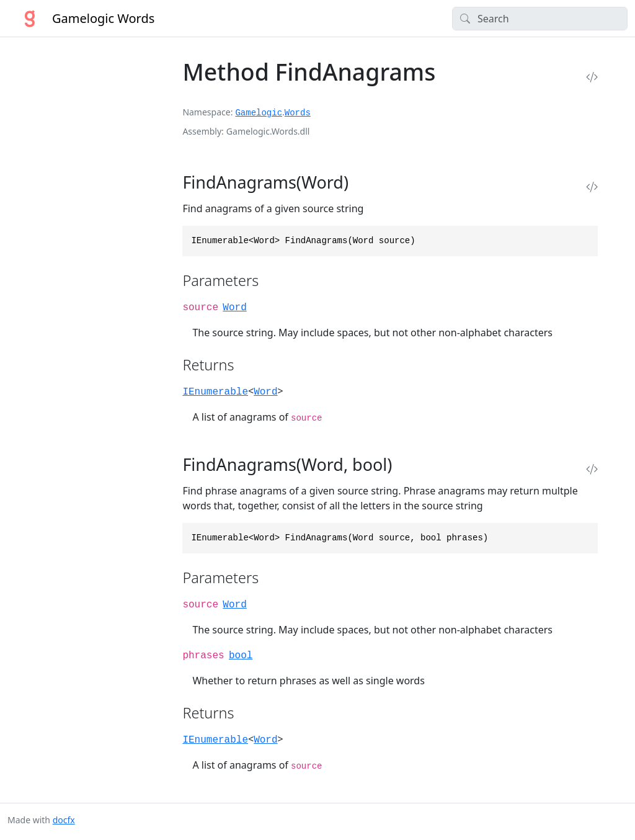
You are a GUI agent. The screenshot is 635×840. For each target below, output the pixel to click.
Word (234, 308)
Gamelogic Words (81, 19)
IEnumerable (215, 392)
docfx (64, 820)
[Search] (540, 19)
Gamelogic (259, 113)
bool (241, 656)
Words (298, 113)
